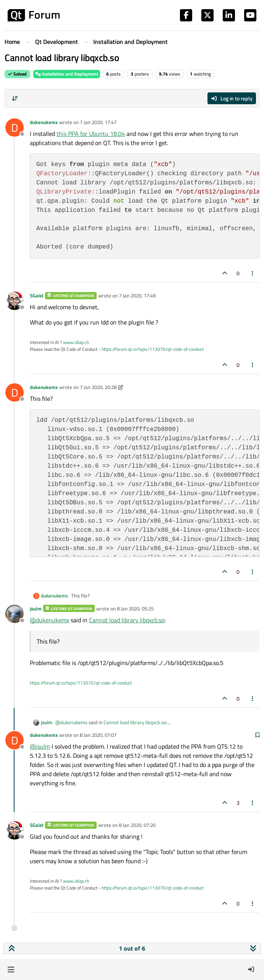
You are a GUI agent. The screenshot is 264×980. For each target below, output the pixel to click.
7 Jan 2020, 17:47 (98, 122)
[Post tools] (253, 273)
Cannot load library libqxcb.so (127, 620)
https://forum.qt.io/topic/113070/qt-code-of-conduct (153, 349)
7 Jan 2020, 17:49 (137, 295)
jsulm (36, 609)
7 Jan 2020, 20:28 (98, 387)
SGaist (37, 295)
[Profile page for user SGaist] (15, 301)
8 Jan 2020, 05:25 (135, 609)
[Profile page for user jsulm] (15, 614)
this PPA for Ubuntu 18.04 (91, 134)
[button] (11, 969)
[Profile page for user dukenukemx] (15, 128)
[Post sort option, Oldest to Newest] (15, 98)
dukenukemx (44, 122)
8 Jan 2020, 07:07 (98, 735)
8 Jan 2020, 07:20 (137, 825)
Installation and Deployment (67, 74)
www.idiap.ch (76, 342)
